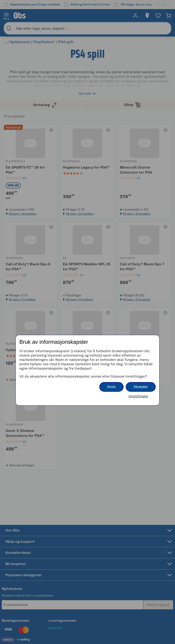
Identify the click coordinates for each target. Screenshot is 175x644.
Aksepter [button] (141, 387)
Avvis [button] (111, 387)
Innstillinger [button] (138, 396)
